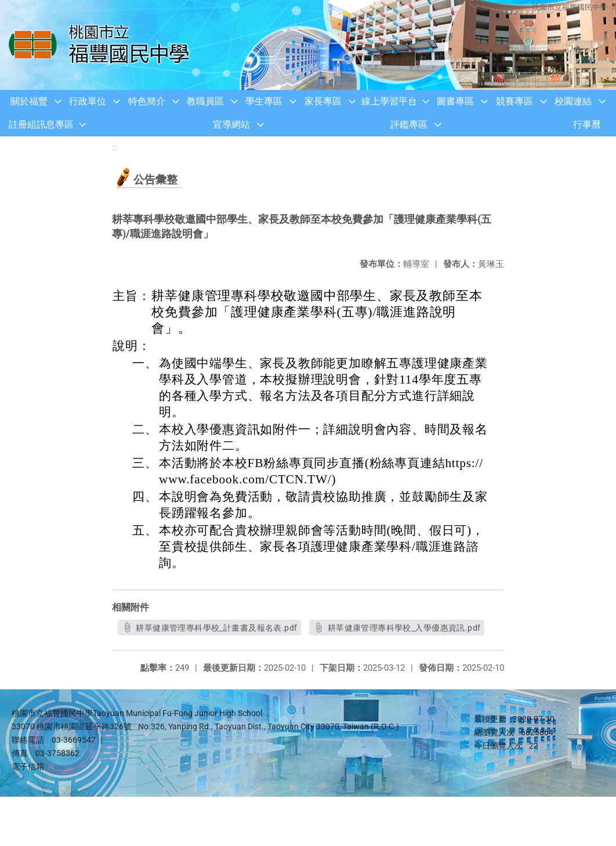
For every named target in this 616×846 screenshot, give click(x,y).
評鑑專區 (409, 124)
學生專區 (264, 101)
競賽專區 (514, 101)
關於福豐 (29, 101)
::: (115, 148)
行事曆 (587, 124)
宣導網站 (231, 124)
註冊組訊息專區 (41, 124)
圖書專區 (455, 101)
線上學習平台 (389, 101)
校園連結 (573, 101)
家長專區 (323, 101)
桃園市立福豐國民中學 (570, 7)
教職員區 (205, 101)
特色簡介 (147, 101)
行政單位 (88, 101)
